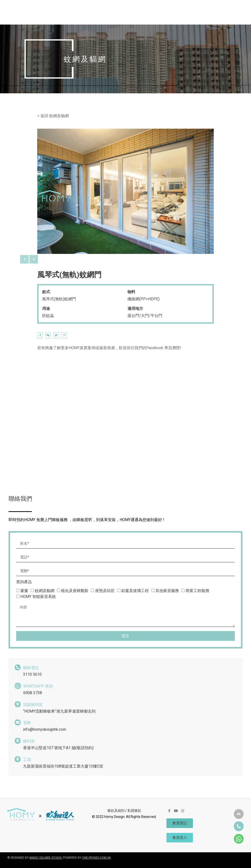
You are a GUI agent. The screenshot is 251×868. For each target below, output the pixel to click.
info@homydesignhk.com (45, 729)
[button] (239, 814)
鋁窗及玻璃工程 (135, 591)
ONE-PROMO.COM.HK (96, 858)
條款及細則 (116, 811)
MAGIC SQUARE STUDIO (45, 858)
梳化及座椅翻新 (75, 591)
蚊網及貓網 (59, 116)
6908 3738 (33, 693)
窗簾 (24, 591)
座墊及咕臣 (105, 591)
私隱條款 (134, 811)
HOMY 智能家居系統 (38, 597)
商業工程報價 (197, 591)
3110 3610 (32, 674)
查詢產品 (24, 582)
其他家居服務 (167, 591)
